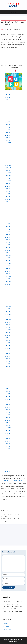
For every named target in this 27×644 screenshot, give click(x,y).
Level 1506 (8, 127)
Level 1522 (8, 189)
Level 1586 (8, 415)
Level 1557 (8, 319)
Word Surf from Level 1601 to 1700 (12, 481)
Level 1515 (8, 170)
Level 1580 (8, 399)
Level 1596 (8, 441)
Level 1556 (8, 317)
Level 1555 (8, 314)
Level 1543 (8, 263)
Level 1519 (8, 181)
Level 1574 (8, 364)
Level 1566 (8, 343)
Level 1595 (8, 438)
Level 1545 (8, 268)
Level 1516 (8, 173)
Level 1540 (8, 255)
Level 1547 (8, 274)
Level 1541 (8, 258)
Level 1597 (8, 444)
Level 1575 (8, 366)
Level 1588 (8, 420)
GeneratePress (13, 641)
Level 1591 (8, 428)
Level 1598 (8, 446)
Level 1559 (8, 325)
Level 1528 (8, 224)
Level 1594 (8, 436)
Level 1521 (8, 186)
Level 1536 (8, 245)
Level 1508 (8, 132)
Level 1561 (8, 330)
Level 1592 (8, 431)
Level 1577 (8, 391)
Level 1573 (8, 361)
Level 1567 (8, 346)
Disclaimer (6, 626)
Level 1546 (8, 271)
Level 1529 (8, 227)
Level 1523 (8, 191)
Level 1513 (8, 165)
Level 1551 (8, 284)
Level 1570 (8, 353)
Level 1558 (8, 322)
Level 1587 (8, 417)
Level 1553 (8, 309)
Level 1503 (8, 100)
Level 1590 (8, 425)
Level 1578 (8, 394)
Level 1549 (8, 279)
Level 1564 (8, 338)
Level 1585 (8, 412)
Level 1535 (8, 242)
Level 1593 (8, 433)
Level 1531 (8, 232)
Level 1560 (8, 327)
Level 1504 (8, 122)
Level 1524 (8, 194)
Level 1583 (8, 407)
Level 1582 (8, 404)
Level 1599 (8, 449)
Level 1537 (8, 248)
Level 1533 (8, 237)
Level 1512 (8, 143)
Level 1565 (8, 340)
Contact (5, 624)
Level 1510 (8, 138)
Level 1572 (8, 359)
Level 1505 (8, 125)
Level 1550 (8, 282)
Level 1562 (8, 332)
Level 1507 (8, 130)
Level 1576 (8, 389)
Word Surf (6, 511)
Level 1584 (8, 410)
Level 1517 (8, 176)
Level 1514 (8, 168)
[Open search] (24, 99)
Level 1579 (8, 397)
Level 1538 (8, 250)
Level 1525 (8, 197)
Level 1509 (8, 135)
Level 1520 (8, 183)
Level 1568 (8, 348)
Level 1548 (8, 276)
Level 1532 (8, 234)
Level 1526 (8, 199)
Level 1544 (8, 266)
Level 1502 (8, 97)
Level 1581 (8, 402)
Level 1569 (8, 351)
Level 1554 (8, 312)
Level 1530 (8, 229)
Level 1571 (8, 356)
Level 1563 (8, 335)
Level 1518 (8, 178)
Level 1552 (8, 306)
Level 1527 (8, 202)
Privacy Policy (7, 629)
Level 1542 (8, 261)
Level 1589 (8, 423)
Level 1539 (8, 253)
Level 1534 (8, 240)
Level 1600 (8, 471)
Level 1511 (8, 140)
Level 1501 (8, 95)
